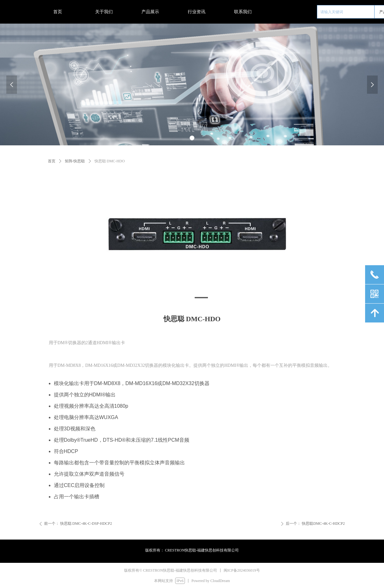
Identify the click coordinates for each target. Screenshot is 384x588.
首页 (52, 161)
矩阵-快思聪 (75, 161)
